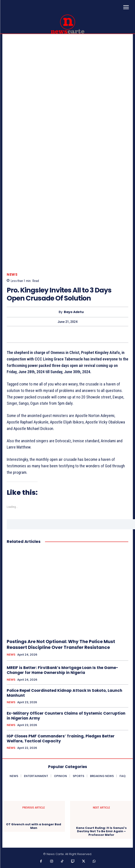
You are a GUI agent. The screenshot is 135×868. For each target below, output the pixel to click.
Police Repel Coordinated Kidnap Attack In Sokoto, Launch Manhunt (64, 693)
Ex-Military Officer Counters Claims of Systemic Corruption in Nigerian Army (66, 716)
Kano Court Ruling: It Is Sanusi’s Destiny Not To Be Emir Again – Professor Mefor (101, 831)
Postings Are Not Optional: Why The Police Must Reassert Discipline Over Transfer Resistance (61, 644)
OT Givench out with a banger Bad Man (34, 826)
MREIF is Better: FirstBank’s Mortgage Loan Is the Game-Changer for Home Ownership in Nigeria (62, 670)
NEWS (12, 274)
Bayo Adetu (74, 312)
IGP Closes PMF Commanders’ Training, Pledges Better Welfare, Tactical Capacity (61, 739)
